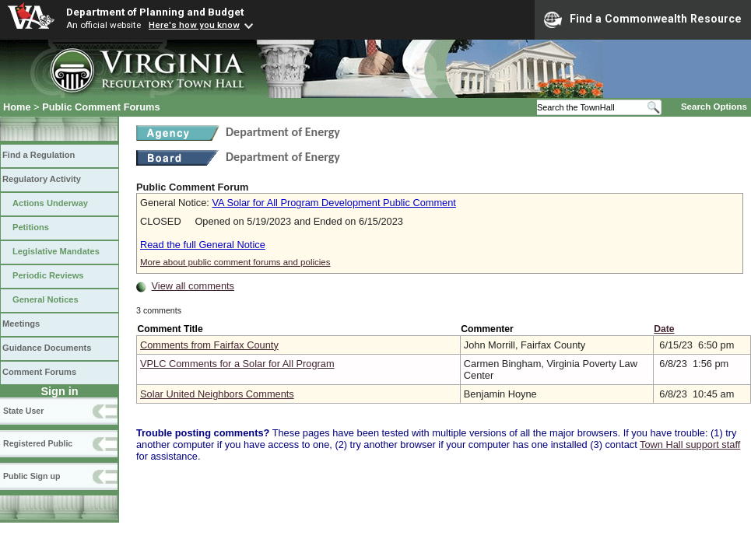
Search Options (714, 107)
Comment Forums (39, 372)
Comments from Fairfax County (209, 345)
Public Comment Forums (101, 107)
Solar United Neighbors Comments (217, 394)
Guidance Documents (47, 348)
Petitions (31, 227)
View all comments (193, 286)
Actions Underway (50, 203)
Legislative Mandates (56, 251)
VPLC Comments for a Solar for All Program (237, 364)
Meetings (21, 324)
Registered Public (38, 443)
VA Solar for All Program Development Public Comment (333, 203)
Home (17, 107)
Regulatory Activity (42, 179)
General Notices (46, 299)
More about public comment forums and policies (235, 262)
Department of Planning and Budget (155, 12)
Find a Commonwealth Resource (643, 19)
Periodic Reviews (48, 275)
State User (23, 411)
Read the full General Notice (203, 245)
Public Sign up (32, 476)
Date (664, 329)
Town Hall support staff (690, 444)
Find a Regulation (39, 155)
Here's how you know (194, 25)
